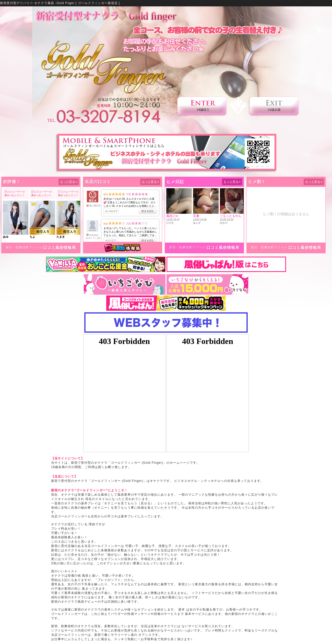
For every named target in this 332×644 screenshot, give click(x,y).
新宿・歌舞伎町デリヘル (24, 247)
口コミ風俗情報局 (60, 248)
